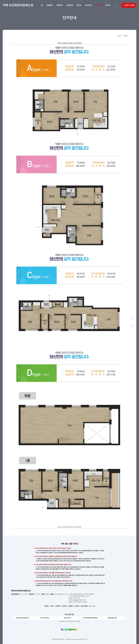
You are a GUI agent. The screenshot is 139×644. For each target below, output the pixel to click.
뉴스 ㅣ (91, 606)
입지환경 (70, 5)
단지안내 (98, 5)
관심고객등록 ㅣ (85, 606)
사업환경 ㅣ (71, 606)
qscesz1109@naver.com (59, 594)
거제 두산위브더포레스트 (18, 5)
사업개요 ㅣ (47, 606)
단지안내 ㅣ (77, 606)
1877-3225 (34, 594)
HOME (119, 36)
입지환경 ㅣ (59, 606)
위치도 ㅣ (53, 606)
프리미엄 (88, 5)
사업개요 (60, 5)
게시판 (108, 5)
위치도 (79, 5)
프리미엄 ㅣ (65, 606)
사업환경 (50, 5)
